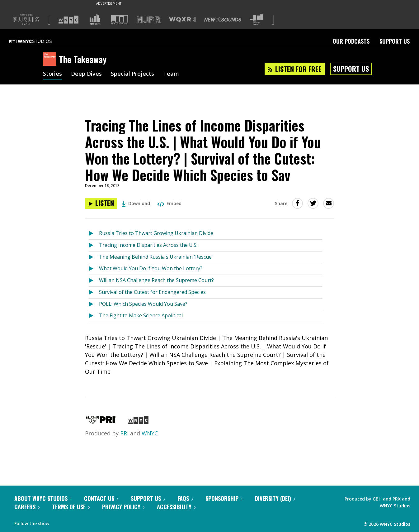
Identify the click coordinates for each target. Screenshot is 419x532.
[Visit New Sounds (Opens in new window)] (223, 20)
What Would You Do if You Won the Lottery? (151, 268)
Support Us (395, 41)
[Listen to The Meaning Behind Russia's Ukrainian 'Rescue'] (94, 257)
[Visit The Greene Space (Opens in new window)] (257, 20)
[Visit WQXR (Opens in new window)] (182, 20)
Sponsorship (224, 498)
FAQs (185, 498)
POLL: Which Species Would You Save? (143, 304)
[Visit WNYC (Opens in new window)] (68, 20)
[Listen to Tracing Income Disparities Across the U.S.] (94, 245)
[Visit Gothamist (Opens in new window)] (95, 20)
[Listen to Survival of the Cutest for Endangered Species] (94, 292)
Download (136, 203)
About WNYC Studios (43, 498)
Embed (169, 203)
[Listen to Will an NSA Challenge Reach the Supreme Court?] (94, 281)
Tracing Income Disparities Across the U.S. (148, 245)
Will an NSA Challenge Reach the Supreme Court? (156, 280)
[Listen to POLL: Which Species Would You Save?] (94, 304)
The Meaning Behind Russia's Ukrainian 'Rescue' (156, 257)
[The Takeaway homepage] (51, 60)
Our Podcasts (351, 41)
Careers (27, 507)
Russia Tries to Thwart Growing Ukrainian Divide (156, 233)
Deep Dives (86, 74)
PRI (124, 433)
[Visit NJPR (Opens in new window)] (149, 20)
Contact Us (101, 498)
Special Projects (132, 74)
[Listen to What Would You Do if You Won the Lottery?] (94, 269)
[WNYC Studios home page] (38, 41)
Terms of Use (71, 507)
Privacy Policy (123, 507)
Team (171, 74)
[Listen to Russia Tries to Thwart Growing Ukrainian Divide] (94, 234)
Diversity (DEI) (275, 498)
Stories (52, 74)
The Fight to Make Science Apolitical (141, 315)
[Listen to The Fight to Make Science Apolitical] (94, 316)
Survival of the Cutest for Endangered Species (152, 292)
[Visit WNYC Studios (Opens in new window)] (120, 19)
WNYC (150, 433)
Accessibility (176, 507)
